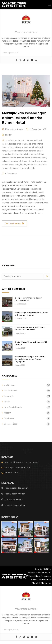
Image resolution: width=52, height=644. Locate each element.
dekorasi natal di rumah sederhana (29, 154)
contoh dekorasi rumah (15, 140)
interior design (33, 165)
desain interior (28, 161)
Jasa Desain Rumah (13, 407)
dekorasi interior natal (19, 144)
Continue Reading (14, 223)
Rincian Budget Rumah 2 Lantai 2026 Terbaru (31, 343)
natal (33, 168)
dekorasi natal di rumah (18, 151)
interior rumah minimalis (19, 168)
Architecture (10, 385)
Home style (9, 396)
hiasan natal (14, 165)
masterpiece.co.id (11, 53)
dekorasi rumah (9, 158)
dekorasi (30, 140)
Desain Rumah (11, 391)
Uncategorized (11, 424)
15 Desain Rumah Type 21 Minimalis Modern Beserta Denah (30, 329)
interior (23, 165)
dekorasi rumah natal (11, 161)
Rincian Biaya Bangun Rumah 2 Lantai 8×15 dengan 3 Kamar (31, 314)
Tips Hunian (9, 418)
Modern (8, 413)
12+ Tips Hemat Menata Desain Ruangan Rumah (28, 299)
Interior (8, 135)
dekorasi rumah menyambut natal (32, 158)
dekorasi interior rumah (24, 147)
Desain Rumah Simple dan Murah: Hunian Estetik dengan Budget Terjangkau (30, 359)
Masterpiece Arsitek (14, 129)
